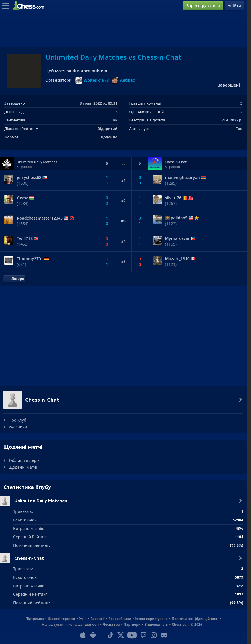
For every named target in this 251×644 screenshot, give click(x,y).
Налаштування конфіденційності (70, 624)
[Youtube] (132, 635)
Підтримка (35, 619)
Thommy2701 (30, 259)
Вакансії (97, 619)
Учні (83, 619)
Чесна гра (111, 624)
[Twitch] (143, 635)
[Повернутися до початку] (14, 279)
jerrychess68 (29, 178)
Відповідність (156, 624)
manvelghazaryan (183, 178)
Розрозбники (120, 619)
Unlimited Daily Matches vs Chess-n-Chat (113, 57)
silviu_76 (173, 198)
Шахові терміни (62, 619)
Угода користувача (151, 619)
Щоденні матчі (23, 467)
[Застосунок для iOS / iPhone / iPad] (83, 635)
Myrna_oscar (178, 238)
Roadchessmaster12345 (40, 218)
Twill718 (25, 238)
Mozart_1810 (177, 259)
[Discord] (164, 635)
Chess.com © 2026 (187, 624)
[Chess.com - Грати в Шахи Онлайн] (30, 6)
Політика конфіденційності (195, 619)
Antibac (123, 80)
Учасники (18, 427)
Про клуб (17, 420)
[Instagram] (154, 635)
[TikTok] (110, 635)
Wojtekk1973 (92, 80)
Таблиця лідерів (24, 460)
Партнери (132, 624)
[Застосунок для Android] (93, 635)
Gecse (23, 198)
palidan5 (179, 218)
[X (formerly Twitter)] (121, 635)
